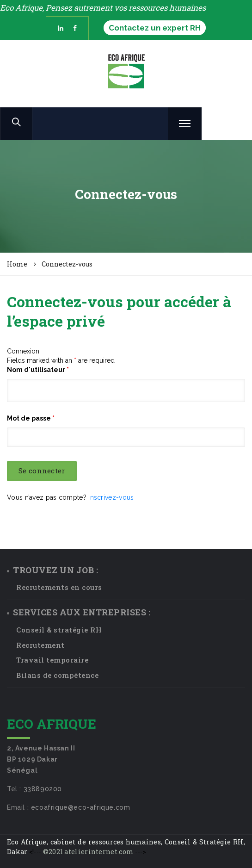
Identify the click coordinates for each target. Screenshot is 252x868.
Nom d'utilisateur (38, 370)
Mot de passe (31, 418)
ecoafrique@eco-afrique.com (81, 807)
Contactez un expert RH (155, 28)
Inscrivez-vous (111, 497)
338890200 (43, 789)
